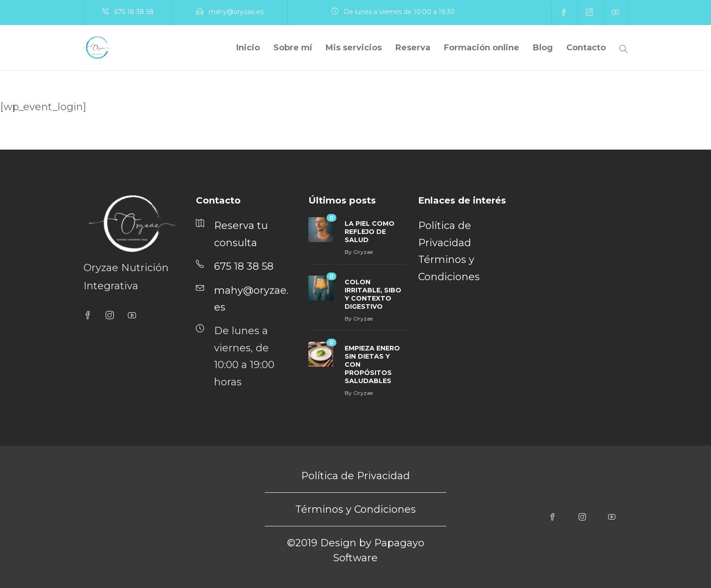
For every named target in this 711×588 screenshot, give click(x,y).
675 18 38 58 (134, 12)
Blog (543, 48)
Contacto (586, 48)
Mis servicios (354, 48)
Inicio (248, 48)
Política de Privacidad (355, 476)
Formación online (482, 48)
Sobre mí (293, 48)
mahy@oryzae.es (236, 12)
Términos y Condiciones (355, 509)
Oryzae (363, 252)
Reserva (413, 48)
